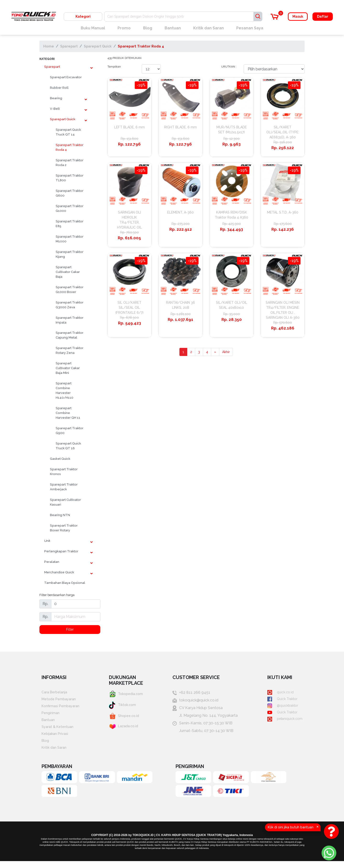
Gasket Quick (60, 459)
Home (49, 46)
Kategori (83, 16)
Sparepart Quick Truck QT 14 (68, 132)
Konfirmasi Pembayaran (63, 708)
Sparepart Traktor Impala (70, 320)
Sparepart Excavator (66, 77)
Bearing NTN (60, 515)
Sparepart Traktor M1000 (70, 239)
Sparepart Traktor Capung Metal (70, 335)
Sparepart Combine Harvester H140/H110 (64, 390)
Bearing (56, 98)
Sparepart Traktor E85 (70, 224)
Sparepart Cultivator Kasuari (65, 502)
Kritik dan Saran (209, 28)
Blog (148, 28)
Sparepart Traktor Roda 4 (148, 46)
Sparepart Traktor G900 (70, 430)
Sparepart (70, 46)
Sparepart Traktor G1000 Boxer (70, 289)
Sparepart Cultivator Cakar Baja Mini (68, 368)
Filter (70, 630)
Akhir (226, 379)
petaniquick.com (283, 724)
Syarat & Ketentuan (59, 731)
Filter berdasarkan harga (57, 595)
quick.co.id (278, 693)
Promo (124, 28)
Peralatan (52, 562)
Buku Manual (93, 28)
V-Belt (55, 109)
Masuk (298, 16)
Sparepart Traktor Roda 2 (70, 162)
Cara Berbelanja (56, 693)
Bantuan (173, 28)
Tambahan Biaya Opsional (65, 583)
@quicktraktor (281, 708)
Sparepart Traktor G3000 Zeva (70, 305)
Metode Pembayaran (61, 701)
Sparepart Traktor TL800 (70, 178)
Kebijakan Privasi (56, 739)
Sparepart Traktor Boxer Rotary (64, 528)
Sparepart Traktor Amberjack (64, 487)
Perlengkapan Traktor (61, 551)
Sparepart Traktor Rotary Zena (70, 350)
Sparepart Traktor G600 (70, 193)
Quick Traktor (280, 701)
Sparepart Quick (102, 46)
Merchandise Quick (59, 572)
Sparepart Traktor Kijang (70, 254)
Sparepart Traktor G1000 (70, 208)
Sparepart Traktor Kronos (64, 471)
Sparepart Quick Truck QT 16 (68, 446)
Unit (47, 541)
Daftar (323, 16)
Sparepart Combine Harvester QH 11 (68, 413)
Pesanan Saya (250, 28)
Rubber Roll (59, 88)
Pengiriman (52, 716)
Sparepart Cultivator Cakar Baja (68, 272)
